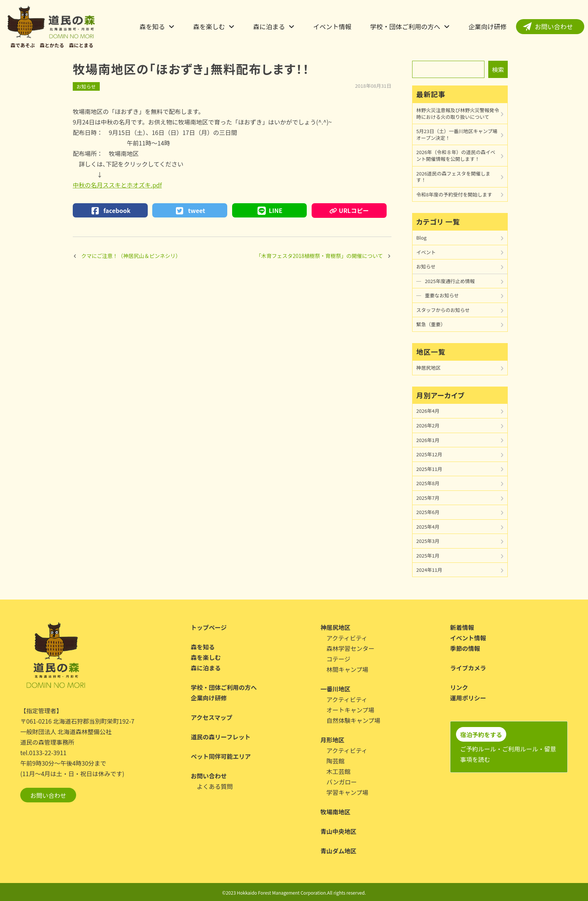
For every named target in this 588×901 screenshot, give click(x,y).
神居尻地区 (428, 368)
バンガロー (342, 782)
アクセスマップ (212, 717)
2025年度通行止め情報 (450, 281)
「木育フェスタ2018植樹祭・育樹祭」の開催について (319, 256)
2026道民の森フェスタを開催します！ (453, 177)
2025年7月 (428, 498)
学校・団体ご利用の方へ (405, 26)
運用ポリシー (468, 698)
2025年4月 (428, 527)
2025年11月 (429, 469)
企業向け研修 (487, 26)
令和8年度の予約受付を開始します (454, 194)
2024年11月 (429, 570)
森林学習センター (351, 648)
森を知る (152, 26)
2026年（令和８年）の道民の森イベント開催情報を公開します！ (456, 155)
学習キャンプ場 (348, 792)
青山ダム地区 (339, 851)
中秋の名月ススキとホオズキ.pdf (117, 185)
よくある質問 (215, 786)
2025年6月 (428, 512)
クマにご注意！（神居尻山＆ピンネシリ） (131, 256)
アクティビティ (347, 638)
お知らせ (86, 86)
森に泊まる (269, 26)
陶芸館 (336, 761)
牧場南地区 (336, 812)
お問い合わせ (554, 26)
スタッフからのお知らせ (443, 310)
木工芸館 (339, 771)
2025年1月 (428, 555)
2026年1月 (428, 440)
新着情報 (462, 627)
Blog (421, 238)
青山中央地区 (339, 831)
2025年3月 (428, 541)
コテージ (339, 659)
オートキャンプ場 (351, 710)
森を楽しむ (209, 26)
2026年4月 (428, 411)
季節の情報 (465, 648)
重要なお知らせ (442, 295)
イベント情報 (332, 26)
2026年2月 (428, 425)
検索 (498, 69)
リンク (459, 687)
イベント (426, 252)
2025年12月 (429, 454)
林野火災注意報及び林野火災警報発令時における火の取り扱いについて (458, 113)
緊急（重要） (431, 324)
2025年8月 (428, 483)
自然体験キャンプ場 (354, 720)
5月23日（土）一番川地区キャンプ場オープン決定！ (457, 134)
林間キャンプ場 (348, 669)
